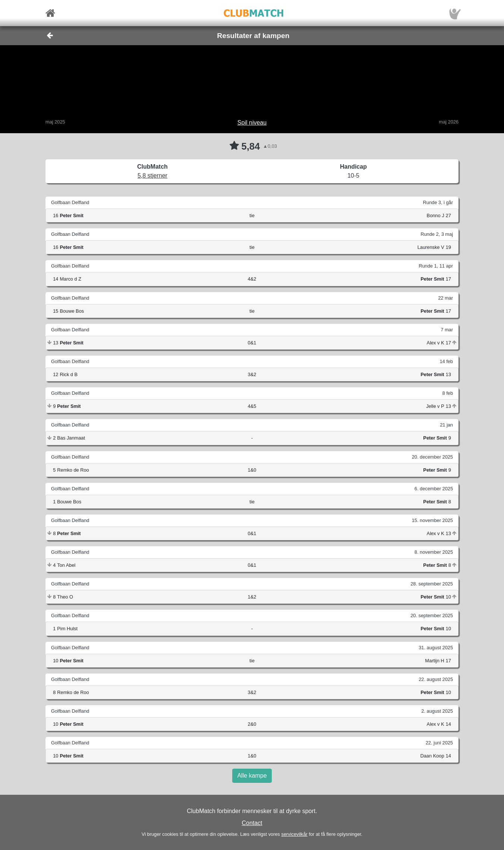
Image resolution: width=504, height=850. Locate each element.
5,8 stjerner (152, 176)
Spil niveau (252, 123)
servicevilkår (294, 834)
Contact (252, 823)
